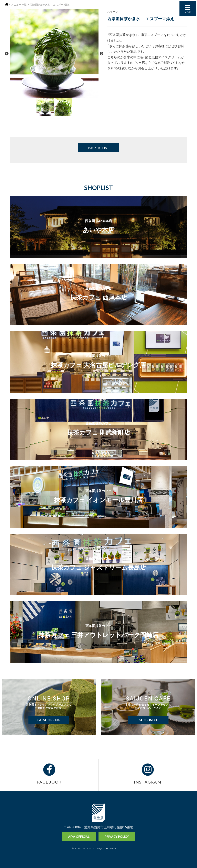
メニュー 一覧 (19, 5)
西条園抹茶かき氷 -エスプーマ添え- (51, 5)
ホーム (7, 4)
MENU (188, 12)
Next (102, 54)
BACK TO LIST (98, 148)
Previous (7, 54)
